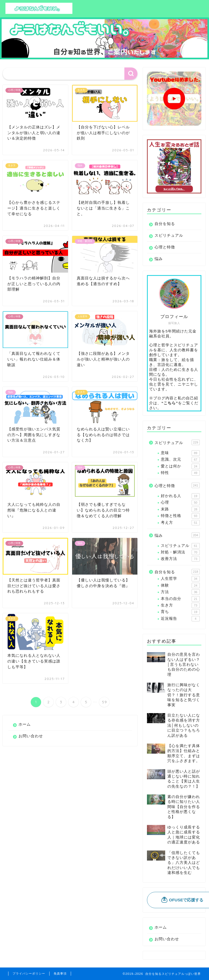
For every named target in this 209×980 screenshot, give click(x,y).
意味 (180, 453)
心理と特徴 (165, 247)
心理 (180, 503)
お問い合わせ (31, 736)
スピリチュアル (169, 235)
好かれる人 (180, 496)
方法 (180, 592)
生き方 (180, 605)
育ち (180, 612)
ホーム (25, 724)
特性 (180, 473)
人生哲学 (180, 579)
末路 (180, 509)
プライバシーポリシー (29, 973)
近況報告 (180, 619)
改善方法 (180, 559)
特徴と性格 (180, 516)
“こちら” (170, 403)
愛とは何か (180, 466)
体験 (180, 585)
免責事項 (60, 973)
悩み (159, 259)
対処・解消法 (180, 552)
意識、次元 (180, 460)
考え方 (180, 523)
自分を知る (165, 224)
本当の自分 (180, 599)
